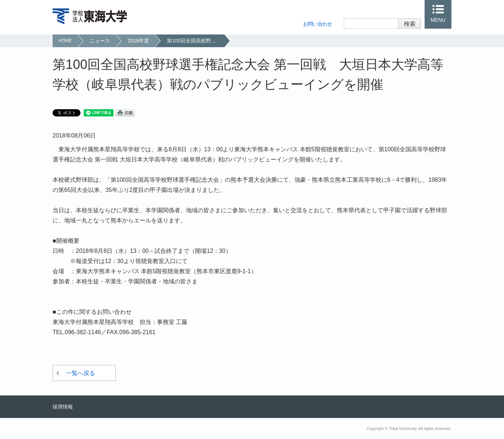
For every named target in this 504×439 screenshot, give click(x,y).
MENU (438, 20)
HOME (65, 41)
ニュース (100, 41)
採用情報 (63, 407)
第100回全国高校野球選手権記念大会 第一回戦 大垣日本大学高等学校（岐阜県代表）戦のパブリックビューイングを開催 (195, 41)
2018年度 (138, 41)
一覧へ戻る (80, 373)
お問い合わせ (318, 24)
